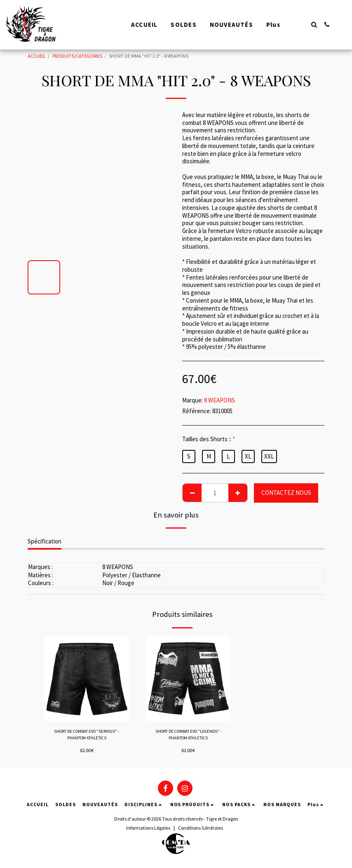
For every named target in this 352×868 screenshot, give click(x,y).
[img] (87, 679)
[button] (314, 25)
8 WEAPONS (219, 400)
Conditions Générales (201, 829)
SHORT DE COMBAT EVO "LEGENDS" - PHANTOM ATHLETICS (188, 736)
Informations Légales (148, 829)
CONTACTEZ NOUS (286, 493)
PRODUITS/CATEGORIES (77, 56)
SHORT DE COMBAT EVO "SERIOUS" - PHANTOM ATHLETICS (87, 735)
